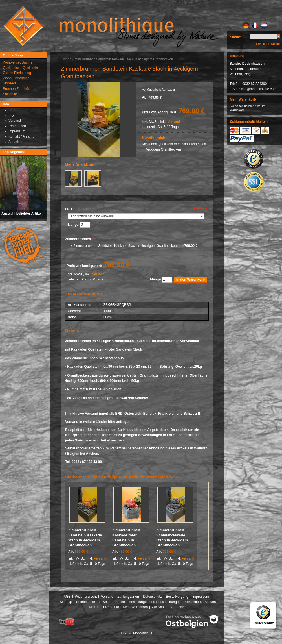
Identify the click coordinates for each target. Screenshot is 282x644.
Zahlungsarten (128, 597)
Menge (155, 279)
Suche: (235, 37)
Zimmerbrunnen (79, 239)
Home (65, 59)
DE (246, 25)
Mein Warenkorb (136, 607)
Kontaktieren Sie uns (200, 602)
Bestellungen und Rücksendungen (155, 602)
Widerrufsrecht (86, 597)
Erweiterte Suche (268, 44)
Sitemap (66, 602)
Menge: (74, 225)
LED (69, 209)
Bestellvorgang (177, 597)
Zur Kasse (159, 607)
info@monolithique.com (259, 89)
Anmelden (179, 607)
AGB (67, 597)
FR (255, 25)
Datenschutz (152, 597)
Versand (174, 122)
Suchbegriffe (86, 602)
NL (264, 25)
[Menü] (273, 606)
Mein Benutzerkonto (104, 607)
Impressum (201, 597)
